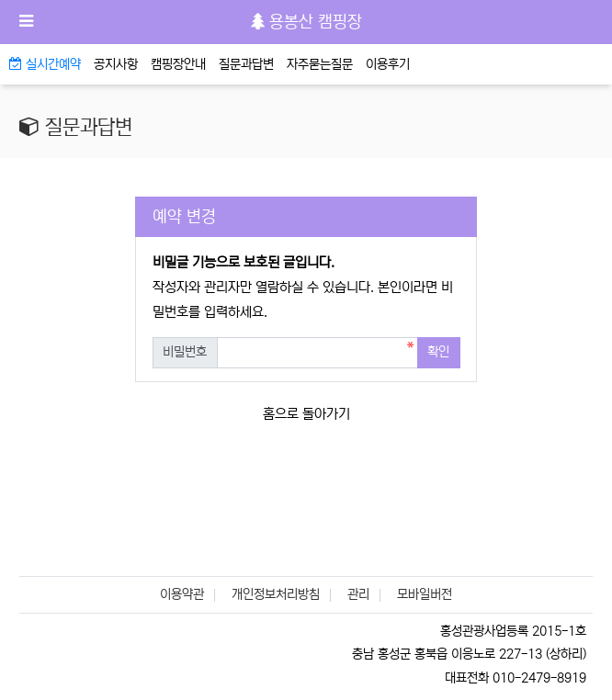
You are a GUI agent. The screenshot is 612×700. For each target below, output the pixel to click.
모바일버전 (425, 594)
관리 (358, 594)
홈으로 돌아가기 (306, 414)
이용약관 (182, 594)
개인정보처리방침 (276, 594)
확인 (438, 352)
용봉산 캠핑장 (306, 22)
